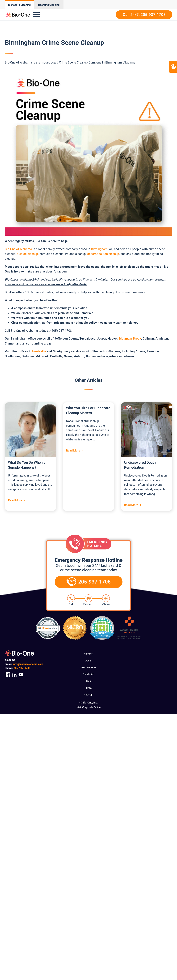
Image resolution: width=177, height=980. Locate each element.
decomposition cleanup (103, 254)
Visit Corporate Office (89, 707)
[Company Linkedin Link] (14, 675)
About (88, 661)
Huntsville (39, 351)
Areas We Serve (88, 667)
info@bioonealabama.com (28, 664)
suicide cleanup (27, 254)
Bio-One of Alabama (18, 249)
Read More (15, 500)
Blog (88, 681)
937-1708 (22, 668)
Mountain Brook (130, 339)
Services (88, 654)
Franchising (88, 674)
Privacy (88, 688)
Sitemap (88, 695)
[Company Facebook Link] (8, 675)
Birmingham (99, 249)
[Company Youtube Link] (21, 675)
